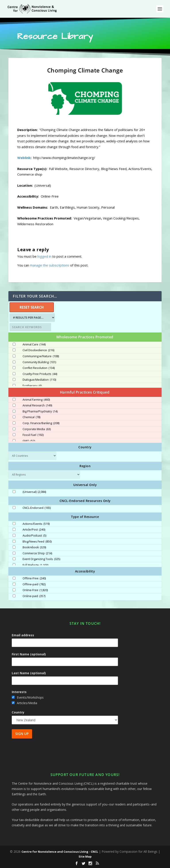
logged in (44, 256)
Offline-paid (34, 584)
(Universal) (34, 492)
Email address (23, 635)
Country (18, 712)
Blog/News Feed (37, 542)
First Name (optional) (29, 654)
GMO (29, 441)
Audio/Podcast (34, 536)
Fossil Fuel (33, 435)
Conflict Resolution (39, 368)
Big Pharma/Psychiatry (40, 411)
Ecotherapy (32, 386)
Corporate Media (37, 429)
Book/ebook (34, 547)
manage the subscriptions (50, 265)
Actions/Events (36, 524)
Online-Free (35, 590)
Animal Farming (36, 400)
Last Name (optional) (29, 673)
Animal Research (37, 406)
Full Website (35, 565)
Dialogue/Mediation (39, 380)
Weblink (24, 158)
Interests (19, 692)
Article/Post (34, 530)
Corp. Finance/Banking (41, 423)
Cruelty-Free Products (40, 374)
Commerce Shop (37, 553)
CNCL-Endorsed (37, 508)
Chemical (31, 417)
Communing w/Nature (41, 356)
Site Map (85, 856)
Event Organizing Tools (41, 559)
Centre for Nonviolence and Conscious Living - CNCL (60, 852)
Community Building (39, 362)
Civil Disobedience (38, 350)
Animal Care (34, 345)
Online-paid (34, 596)
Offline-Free (34, 578)
